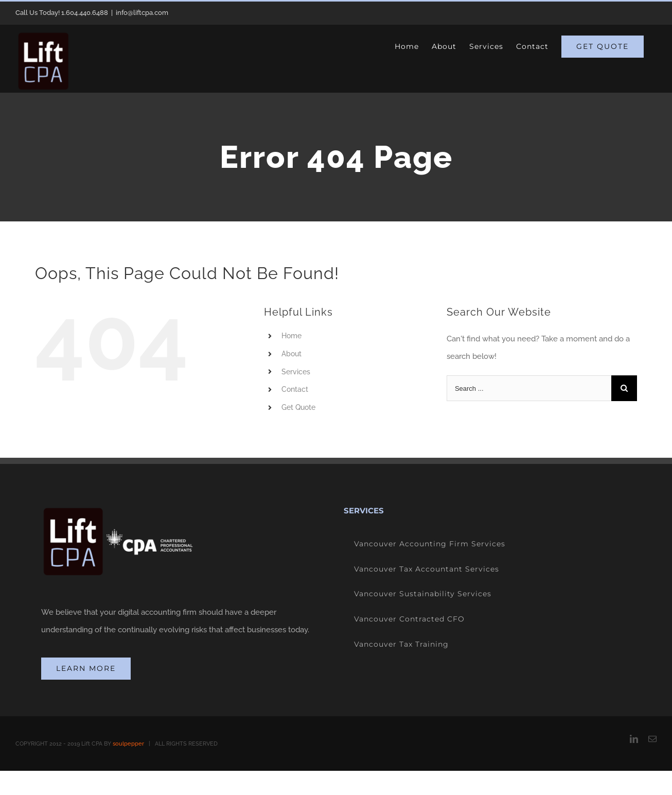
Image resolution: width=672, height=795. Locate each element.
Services (296, 372)
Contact (295, 389)
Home (291, 336)
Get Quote (298, 407)
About (291, 354)
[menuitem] (407, 46)
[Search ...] (529, 388)
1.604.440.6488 (85, 13)
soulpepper (128, 744)
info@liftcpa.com (142, 13)
